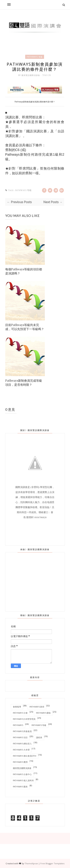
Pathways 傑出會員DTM (25, 756)
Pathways (18, 725)
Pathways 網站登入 (22, 743)
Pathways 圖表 (20, 786)
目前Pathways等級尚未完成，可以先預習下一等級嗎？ (25, 327)
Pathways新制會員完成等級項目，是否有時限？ (24, 383)
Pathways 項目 (20, 737)
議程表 (39, 737)
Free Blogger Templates (52, 863)
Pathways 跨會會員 (22, 731)
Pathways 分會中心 (22, 774)
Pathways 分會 (20, 713)
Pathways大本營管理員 (24, 719)
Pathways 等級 (35, 57)
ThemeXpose (31, 863)
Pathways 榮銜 (43, 713)
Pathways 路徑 (37, 706)
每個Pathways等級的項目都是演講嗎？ (24, 271)
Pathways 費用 (20, 762)
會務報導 (17, 706)
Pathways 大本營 (21, 749)
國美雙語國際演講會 (31, 75)
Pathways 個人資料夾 (23, 780)
